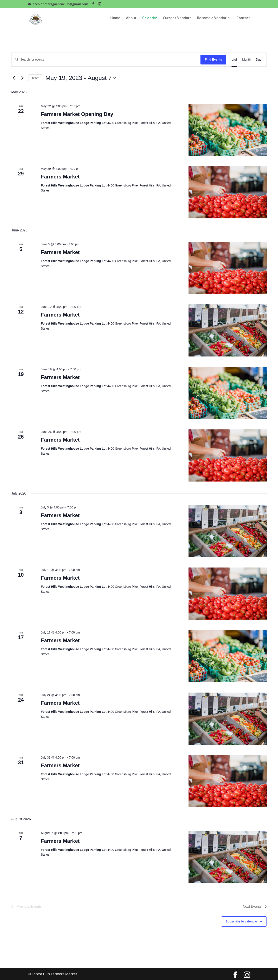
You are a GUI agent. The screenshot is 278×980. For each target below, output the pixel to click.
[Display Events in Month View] (246, 60)
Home (115, 21)
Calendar (150, 21)
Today (35, 78)
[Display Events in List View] (234, 60)
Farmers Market (60, 177)
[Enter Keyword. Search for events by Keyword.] (106, 60)
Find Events (213, 59)
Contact (243, 21)
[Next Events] (22, 78)
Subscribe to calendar (242, 921)
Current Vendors (177, 21)
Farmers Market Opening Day (77, 114)
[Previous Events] (14, 78)
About (131, 21)
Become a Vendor (212, 21)
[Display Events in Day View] (259, 60)
